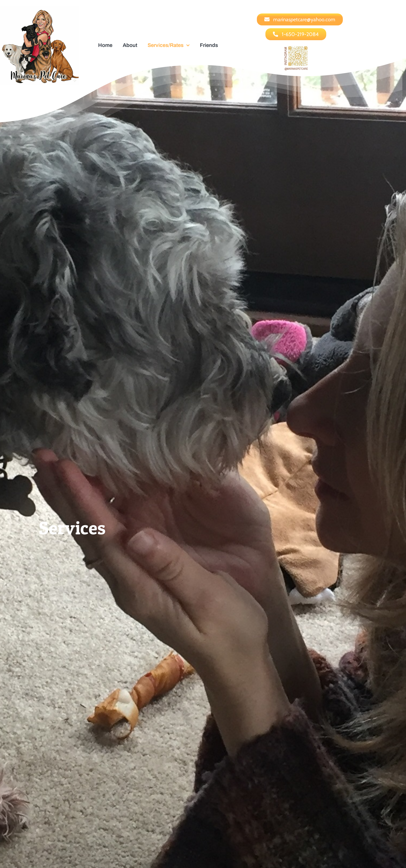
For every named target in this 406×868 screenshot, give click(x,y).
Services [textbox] (72, 528)
